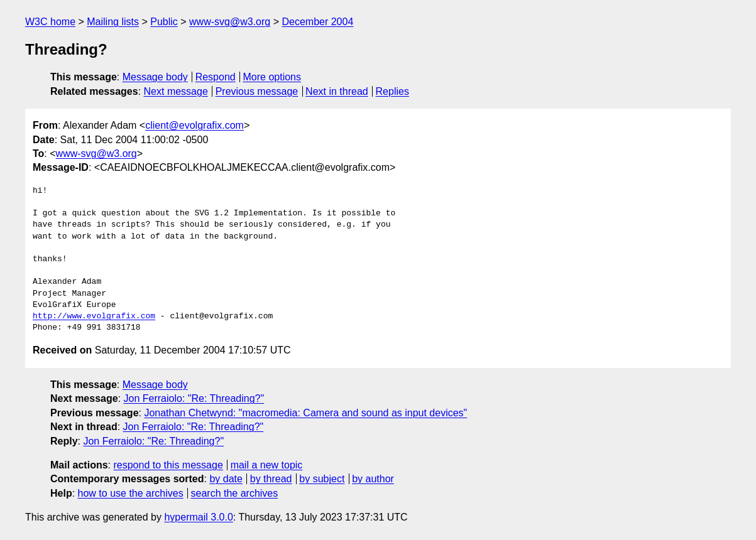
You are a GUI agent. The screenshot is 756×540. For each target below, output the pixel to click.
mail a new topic (267, 465)
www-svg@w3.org (230, 22)
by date (226, 479)
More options (272, 77)
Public (164, 22)
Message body (155, 77)
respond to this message (168, 465)
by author (373, 479)
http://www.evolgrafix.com (94, 316)
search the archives (235, 493)
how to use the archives (131, 493)
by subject (322, 479)
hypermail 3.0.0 (198, 517)
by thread (271, 479)
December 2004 (317, 22)
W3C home (50, 22)
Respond (216, 77)
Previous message (257, 91)
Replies (392, 91)
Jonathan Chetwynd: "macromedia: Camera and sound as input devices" (305, 413)
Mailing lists (113, 22)
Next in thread (337, 91)
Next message (176, 91)
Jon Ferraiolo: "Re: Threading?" (194, 398)
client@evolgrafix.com (194, 125)
